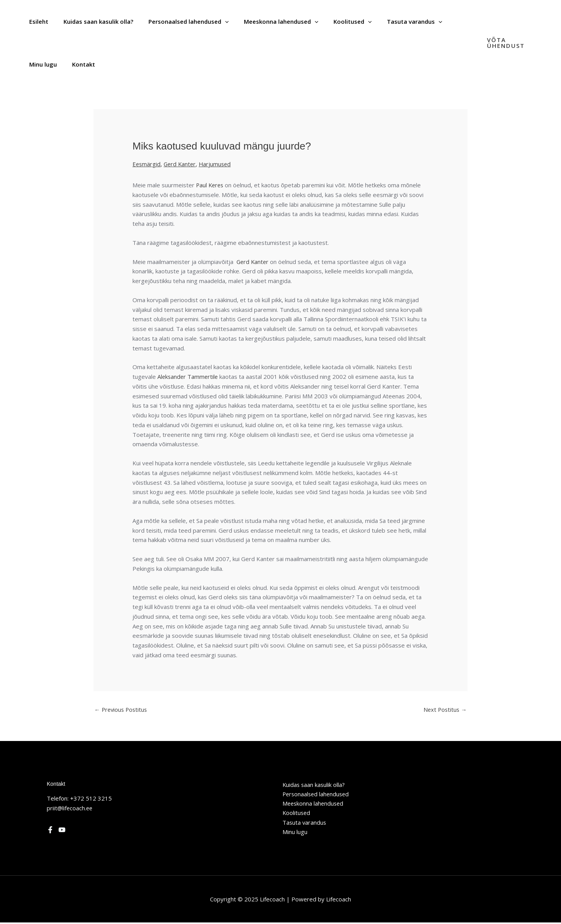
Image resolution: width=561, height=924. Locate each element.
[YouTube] (62, 830)
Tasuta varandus (303, 824)
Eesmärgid (147, 164)
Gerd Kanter (181, 164)
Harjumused (218, 164)
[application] (216, 21)
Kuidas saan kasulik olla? (313, 785)
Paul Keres (211, 185)
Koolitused (295, 814)
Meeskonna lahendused (312, 804)
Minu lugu (293, 833)
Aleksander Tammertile (189, 377)
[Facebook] (50, 830)
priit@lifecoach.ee (70, 808)
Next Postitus (444, 709)
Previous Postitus (122, 709)
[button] (509, 43)
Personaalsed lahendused (316, 794)
